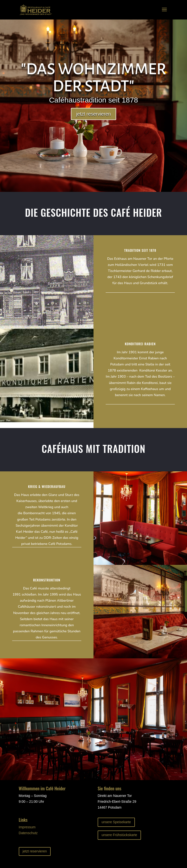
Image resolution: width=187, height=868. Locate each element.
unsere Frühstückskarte (119, 835)
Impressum (27, 827)
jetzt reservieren (93, 114)
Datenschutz (28, 833)
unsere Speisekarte (116, 822)
